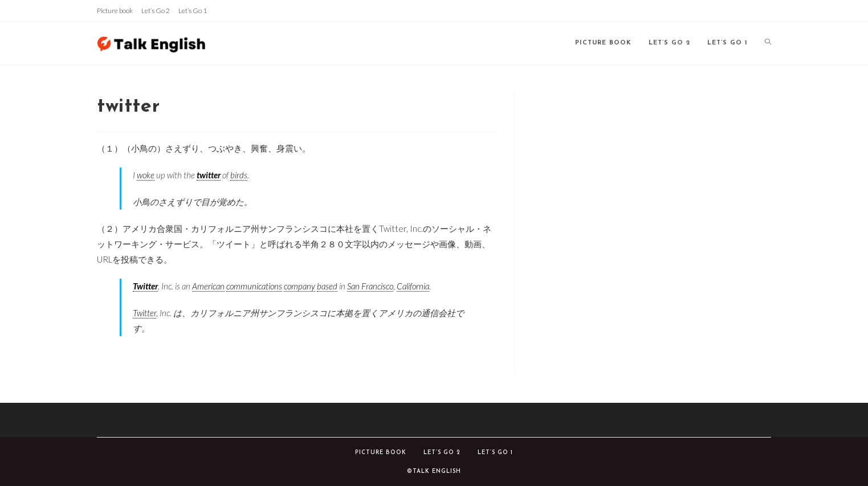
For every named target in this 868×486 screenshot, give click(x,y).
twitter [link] (209, 175)
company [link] (299, 286)
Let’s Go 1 (193, 11)
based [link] (327, 286)
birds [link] (239, 175)
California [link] (413, 286)
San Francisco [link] (370, 286)
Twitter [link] (145, 286)
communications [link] (254, 286)
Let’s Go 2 (156, 11)
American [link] (208, 286)
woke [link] (146, 175)
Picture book (115, 11)
